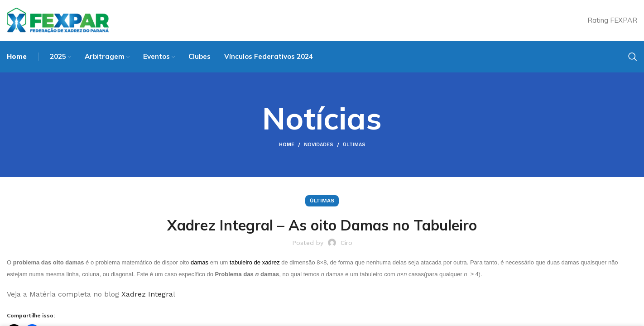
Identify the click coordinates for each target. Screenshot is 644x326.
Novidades (319, 145)
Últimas (354, 145)
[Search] (633, 57)
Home (287, 145)
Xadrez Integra (147, 294)
